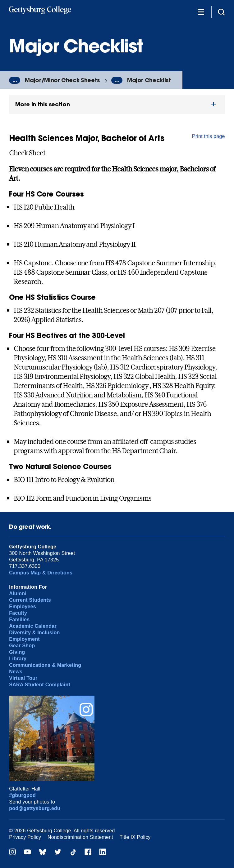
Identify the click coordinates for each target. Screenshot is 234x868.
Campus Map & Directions (41, 573)
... (15, 80)
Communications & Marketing (45, 665)
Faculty (18, 613)
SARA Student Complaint (40, 685)
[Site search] (221, 12)
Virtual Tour (23, 678)
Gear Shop (22, 646)
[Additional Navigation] (201, 12)
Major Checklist (149, 80)
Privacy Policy (25, 837)
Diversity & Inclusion (34, 633)
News (16, 672)
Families (19, 620)
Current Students (30, 600)
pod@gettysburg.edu (35, 808)
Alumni (18, 593)
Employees (23, 607)
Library (18, 659)
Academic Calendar (33, 626)
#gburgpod (22, 795)
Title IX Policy (135, 837)
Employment (24, 639)
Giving (17, 652)
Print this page (209, 136)
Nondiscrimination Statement (80, 837)
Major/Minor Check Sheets (62, 80)
